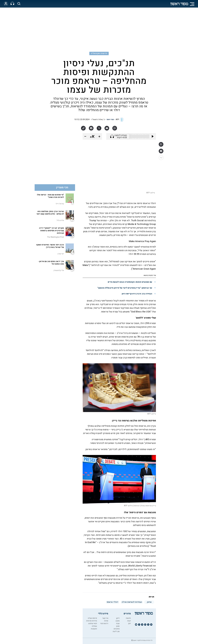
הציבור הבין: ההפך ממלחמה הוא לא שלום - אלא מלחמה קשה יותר (50, 213)
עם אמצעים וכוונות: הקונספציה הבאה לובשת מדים (130, 282)
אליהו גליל (60, 220)
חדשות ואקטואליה (99, 53)
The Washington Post (55, 237)
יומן (129, 623)
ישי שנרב (61, 254)
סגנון (118, 626)
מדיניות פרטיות (92, 621)
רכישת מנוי (104, 623)
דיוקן (118, 618)
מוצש (118, 621)
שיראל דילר (60, 204)
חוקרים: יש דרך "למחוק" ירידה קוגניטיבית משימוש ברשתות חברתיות (51, 231)
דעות (129, 621)
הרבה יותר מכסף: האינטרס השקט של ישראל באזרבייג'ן (50, 246)
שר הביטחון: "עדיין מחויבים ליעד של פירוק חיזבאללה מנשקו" (125, 288)
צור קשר (105, 618)
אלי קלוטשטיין (59, 270)
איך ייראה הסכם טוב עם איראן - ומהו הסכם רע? (51, 263)
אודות (106, 621)
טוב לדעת (116, 631)
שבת (118, 623)
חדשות (128, 618)
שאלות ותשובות (94, 627)
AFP (117, 120)
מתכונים (117, 629)
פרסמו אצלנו (92, 618)
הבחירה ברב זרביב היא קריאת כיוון (137, 294)
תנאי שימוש (93, 623)
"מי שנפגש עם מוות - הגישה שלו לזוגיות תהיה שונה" (50, 196)
